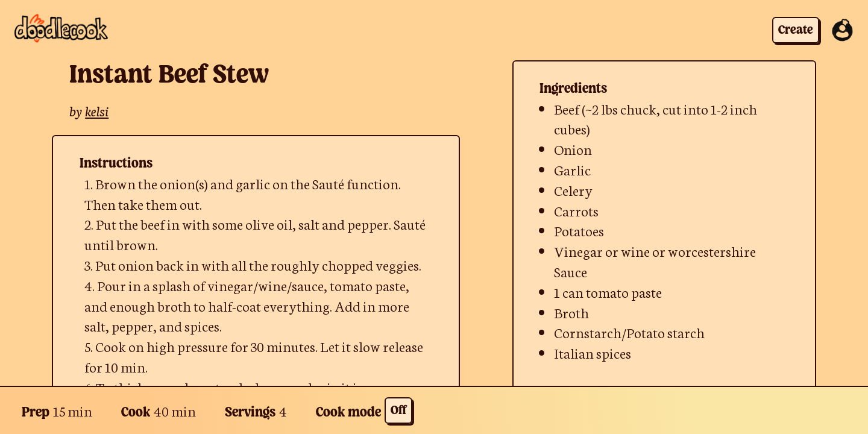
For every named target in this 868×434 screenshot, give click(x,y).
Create (796, 30)
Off (398, 411)
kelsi (97, 110)
